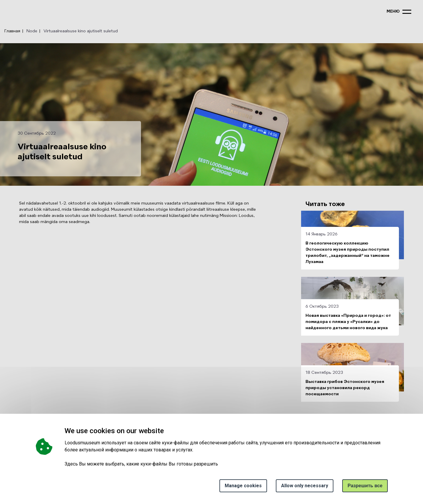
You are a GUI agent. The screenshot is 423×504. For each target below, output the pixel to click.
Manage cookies (243, 486)
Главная (12, 31)
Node (32, 31)
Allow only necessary (305, 486)
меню (393, 12)
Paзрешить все (365, 486)
